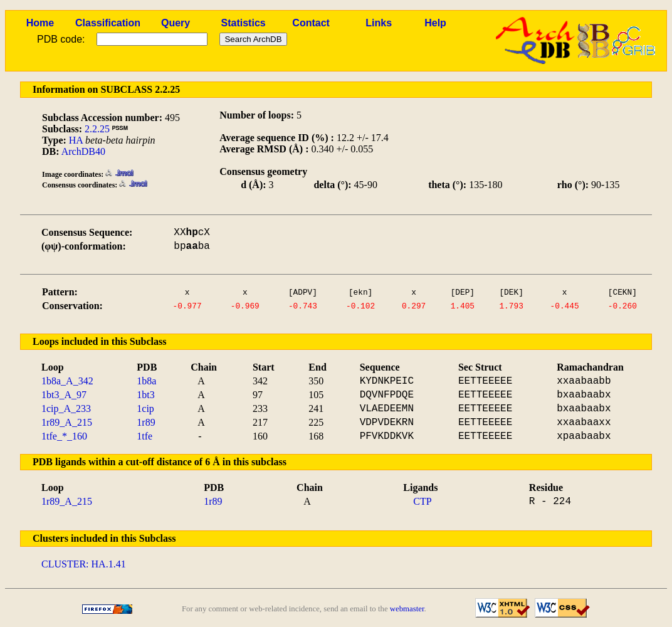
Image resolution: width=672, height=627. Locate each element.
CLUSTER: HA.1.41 (84, 564)
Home (40, 23)
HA (76, 140)
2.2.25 (97, 129)
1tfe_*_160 (64, 436)
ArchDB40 (83, 151)
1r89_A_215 (67, 422)
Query (176, 23)
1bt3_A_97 (64, 395)
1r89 (146, 422)
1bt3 (145, 395)
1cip (145, 408)
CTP (422, 501)
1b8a (146, 381)
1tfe (144, 436)
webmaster (407, 609)
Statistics (244, 23)
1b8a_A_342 (67, 381)
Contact (311, 23)
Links (379, 23)
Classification (108, 23)
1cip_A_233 (66, 408)
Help (435, 23)
